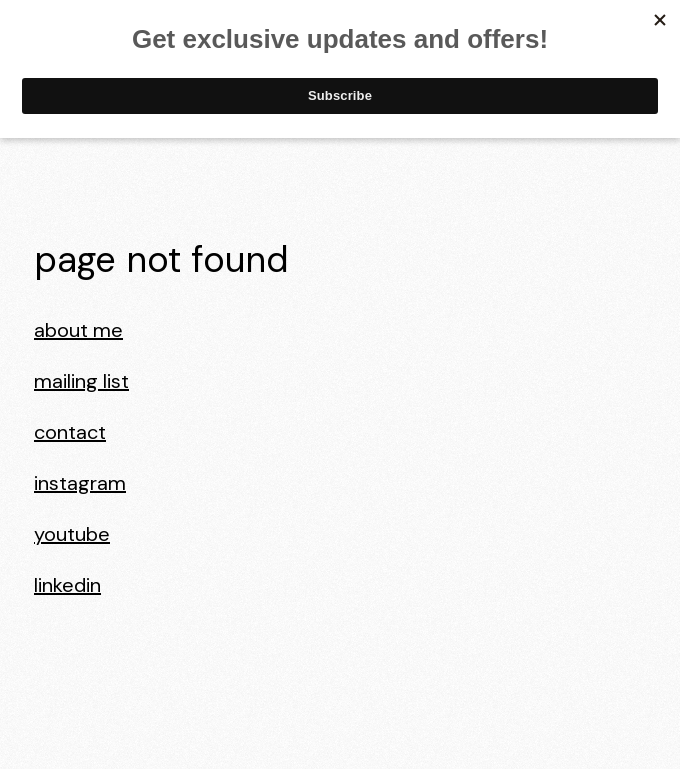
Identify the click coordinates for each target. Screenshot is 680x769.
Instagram (80, 483)
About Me (78, 330)
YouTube (72, 534)
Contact (70, 432)
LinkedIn (67, 585)
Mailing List (81, 381)
